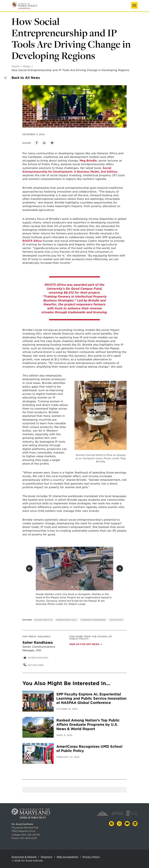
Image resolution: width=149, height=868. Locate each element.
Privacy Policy (91, 857)
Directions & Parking (24, 857)
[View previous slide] (29, 568)
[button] (134, 5)
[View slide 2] (77, 587)
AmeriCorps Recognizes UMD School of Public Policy (89, 749)
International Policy (67, 620)
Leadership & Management (93, 620)
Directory (47, 857)
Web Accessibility (68, 857)
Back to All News (26, 78)
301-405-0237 (29, 838)
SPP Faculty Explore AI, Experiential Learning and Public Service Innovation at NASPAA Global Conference (91, 699)
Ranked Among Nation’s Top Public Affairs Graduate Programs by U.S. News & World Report (88, 725)
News (27, 66)
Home (15, 66)
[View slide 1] (72, 587)
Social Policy (116, 620)
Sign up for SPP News (84, 644)
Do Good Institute (44, 620)
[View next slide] (120, 568)
